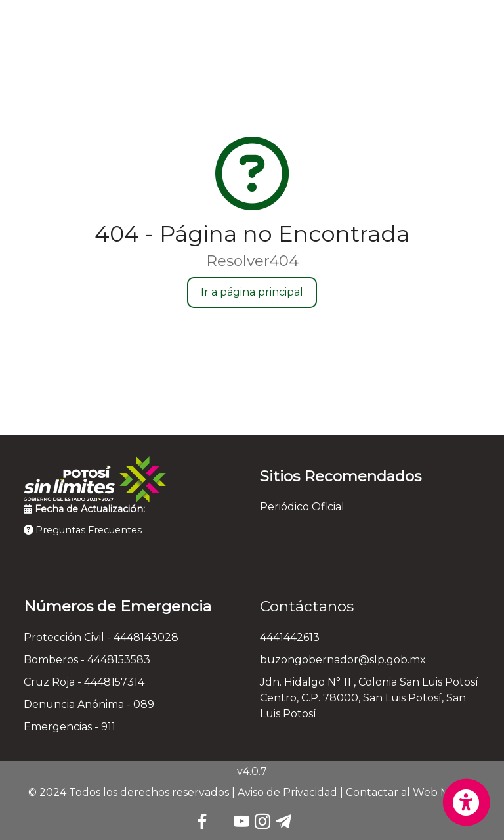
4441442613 (290, 637)
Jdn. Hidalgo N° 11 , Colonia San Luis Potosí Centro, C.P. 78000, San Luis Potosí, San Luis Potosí (369, 698)
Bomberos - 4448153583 (87, 660)
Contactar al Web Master (411, 792)
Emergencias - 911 (70, 727)
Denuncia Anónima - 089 (89, 704)
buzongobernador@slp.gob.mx (343, 660)
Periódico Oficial (302, 507)
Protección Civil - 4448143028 (101, 637)
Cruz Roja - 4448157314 (84, 682)
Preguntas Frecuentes (83, 530)
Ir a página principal (252, 292)
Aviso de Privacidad (287, 792)
